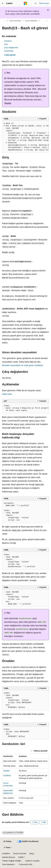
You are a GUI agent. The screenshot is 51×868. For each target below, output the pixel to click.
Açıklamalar (9, 51)
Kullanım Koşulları (32, 861)
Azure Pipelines (31, 21)
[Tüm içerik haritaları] (4, 21)
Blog (31, 854)
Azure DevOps (15, 21)
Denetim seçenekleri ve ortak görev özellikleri (23, 365)
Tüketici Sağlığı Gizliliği (11, 861)
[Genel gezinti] (3, 3)
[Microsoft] (25, 3)
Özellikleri (7, 776)
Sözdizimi (8, 41)
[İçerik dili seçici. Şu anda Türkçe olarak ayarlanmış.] (8, 841)
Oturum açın (44, 3)
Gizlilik (21, 857)
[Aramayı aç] (36, 3)
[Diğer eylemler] (47, 21)
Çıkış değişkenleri (11, 48)
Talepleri (7, 771)
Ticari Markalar (8, 864)
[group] (25, 137)
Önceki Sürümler (20, 854)
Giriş (6, 44)
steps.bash (7, 394)
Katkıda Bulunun (9, 857)
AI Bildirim (6, 854)
